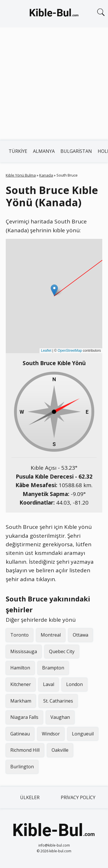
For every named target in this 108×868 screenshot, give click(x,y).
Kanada (46, 175)
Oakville (60, 750)
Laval (49, 684)
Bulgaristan (76, 151)
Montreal (51, 635)
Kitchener (21, 684)
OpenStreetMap (70, 351)
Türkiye (18, 151)
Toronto (19, 635)
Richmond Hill (25, 750)
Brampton (53, 668)
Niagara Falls (24, 717)
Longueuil (83, 734)
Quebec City (62, 651)
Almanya (44, 151)
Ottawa (80, 635)
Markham (21, 701)
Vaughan (60, 717)
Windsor (51, 734)
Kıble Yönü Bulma (21, 175)
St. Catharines (58, 701)
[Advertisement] (54, 84)
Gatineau (20, 734)
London (74, 684)
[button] (54, 290)
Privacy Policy (78, 797)
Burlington (22, 767)
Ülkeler (30, 797)
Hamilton (20, 668)
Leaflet (46, 351)
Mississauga (24, 651)
